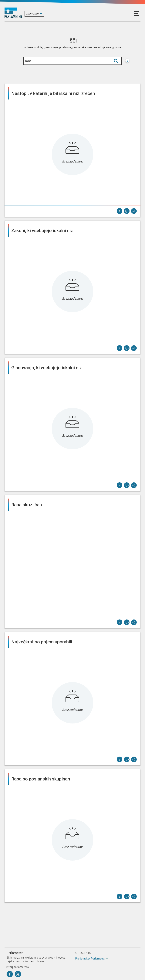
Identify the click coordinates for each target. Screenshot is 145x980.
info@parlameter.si (18, 967)
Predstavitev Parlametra (90, 959)
